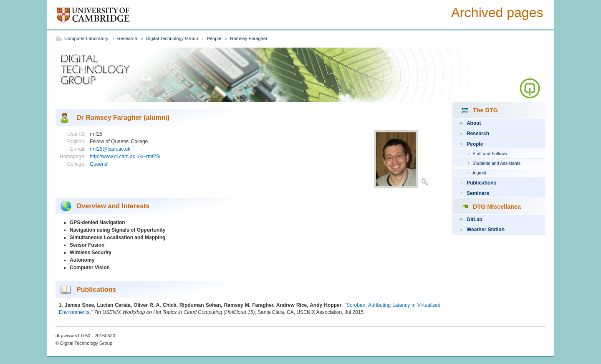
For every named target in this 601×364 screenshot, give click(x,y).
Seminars (478, 193)
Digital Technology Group (172, 38)
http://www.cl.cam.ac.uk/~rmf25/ (125, 157)
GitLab (475, 220)
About (474, 123)
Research (127, 38)
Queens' (99, 164)
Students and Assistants (496, 163)
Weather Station (486, 230)
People (214, 38)
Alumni (479, 173)
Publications (481, 183)
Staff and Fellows (490, 154)
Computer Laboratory (86, 38)
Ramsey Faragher (249, 38)
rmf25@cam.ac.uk (110, 149)
